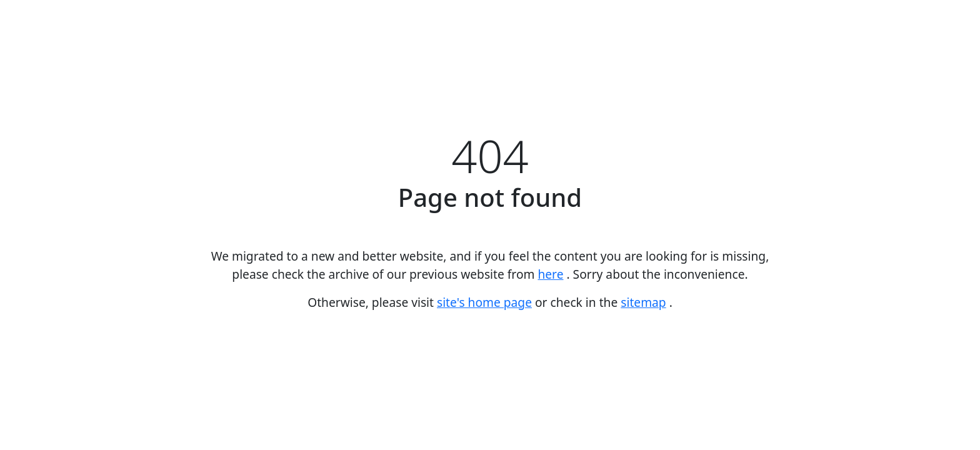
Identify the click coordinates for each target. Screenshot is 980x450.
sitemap (643, 302)
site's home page (484, 302)
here (550, 274)
